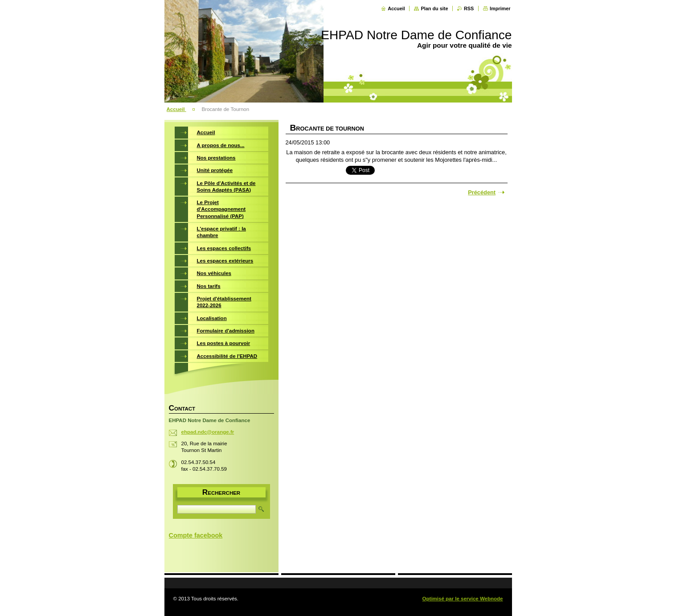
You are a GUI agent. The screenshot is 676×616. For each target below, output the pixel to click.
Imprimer (500, 8)
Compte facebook (196, 535)
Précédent (482, 192)
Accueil (396, 8)
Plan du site (434, 8)
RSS (469, 8)
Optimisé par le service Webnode (463, 599)
